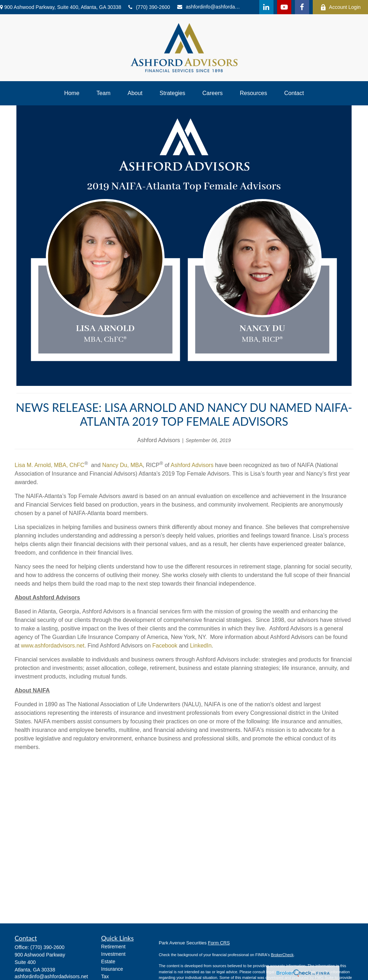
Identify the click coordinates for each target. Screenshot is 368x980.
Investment (113, 954)
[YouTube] (284, 7)
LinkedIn (201, 646)
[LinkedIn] (266, 7)
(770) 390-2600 (149, 7)
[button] (72, 93)
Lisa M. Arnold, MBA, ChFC (50, 465)
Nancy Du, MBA (122, 465)
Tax (105, 976)
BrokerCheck (282, 955)
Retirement (113, 947)
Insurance (112, 969)
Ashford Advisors (192, 465)
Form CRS (219, 943)
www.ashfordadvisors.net (53, 646)
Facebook (165, 646)
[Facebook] (302, 7)
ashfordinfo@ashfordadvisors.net (210, 7)
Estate (108, 961)
